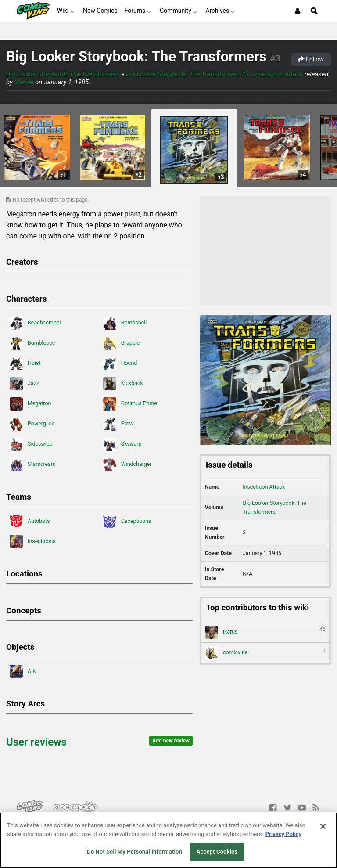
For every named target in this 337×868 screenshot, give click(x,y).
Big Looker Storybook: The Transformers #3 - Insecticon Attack (214, 74)
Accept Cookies (217, 852)
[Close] (323, 826)
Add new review (171, 741)
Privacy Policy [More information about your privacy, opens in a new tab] (283, 834)
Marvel (24, 82)
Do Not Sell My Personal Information (134, 852)
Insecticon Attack (264, 487)
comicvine (265, 653)
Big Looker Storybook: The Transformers (136, 57)
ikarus (265, 632)
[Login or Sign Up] (298, 11)
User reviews (36, 742)
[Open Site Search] (314, 11)
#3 (275, 58)
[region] (168, 840)
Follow (311, 59)
